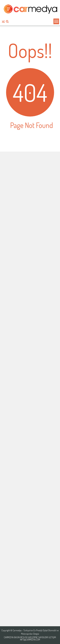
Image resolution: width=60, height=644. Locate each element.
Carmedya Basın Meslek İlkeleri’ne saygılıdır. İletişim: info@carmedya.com (30, 639)
